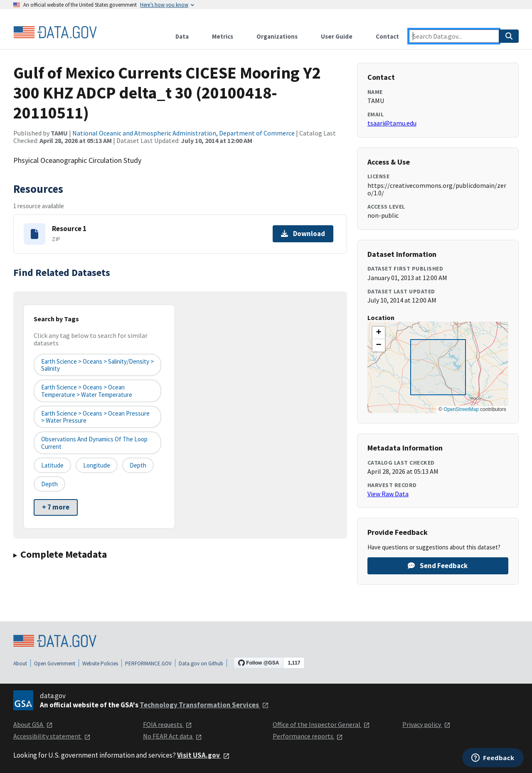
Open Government (55, 663)
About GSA (33, 724)
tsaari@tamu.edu (392, 123)
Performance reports (308, 736)
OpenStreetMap (461, 409)
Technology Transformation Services (204, 705)
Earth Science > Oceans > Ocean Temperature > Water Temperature (87, 391)
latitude (52, 465)
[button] (379, 333)
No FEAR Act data (172, 736)
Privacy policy (426, 724)
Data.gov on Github (201, 663)
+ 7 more (56, 507)
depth (138, 465)
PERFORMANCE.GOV (148, 663)
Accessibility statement (52, 736)
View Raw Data (388, 494)
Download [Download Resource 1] (303, 234)
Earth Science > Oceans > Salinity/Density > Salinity (97, 365)
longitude (97, 465)
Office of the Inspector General (321, 724)
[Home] (55, 32)
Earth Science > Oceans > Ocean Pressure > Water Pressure (95, 417)
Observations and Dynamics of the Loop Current (94, 443)
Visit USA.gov (203, 755)
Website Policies (100, 663)
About (20, 663)
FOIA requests (167, 724)
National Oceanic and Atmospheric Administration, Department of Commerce (183, 133)
